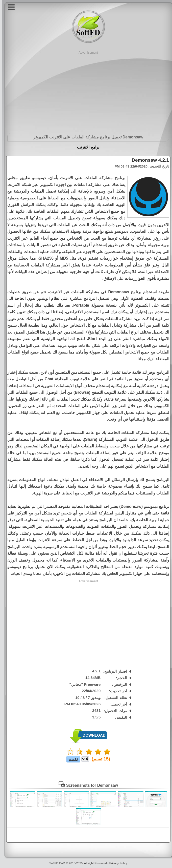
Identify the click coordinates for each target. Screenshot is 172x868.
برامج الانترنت (86, 147)
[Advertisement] (86, 90)
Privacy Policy (116, 863)
